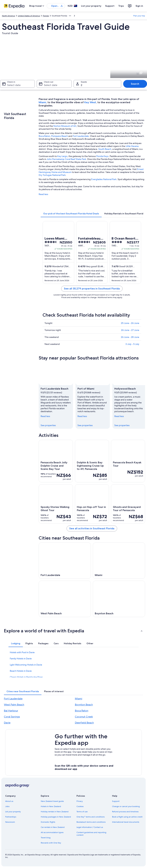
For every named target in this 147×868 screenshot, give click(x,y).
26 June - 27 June (130, 330)
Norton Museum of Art (65, 126)
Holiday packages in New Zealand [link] (56, 817)
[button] (73, 631)
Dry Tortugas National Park (52, 175)
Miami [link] (79, 699)
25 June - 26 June (130, 323)
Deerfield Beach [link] (84, 723)
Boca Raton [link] (82, 711)
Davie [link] (7, 723)
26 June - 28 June (130, 337)
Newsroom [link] (10, 822)
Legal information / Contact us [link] (90, 827)
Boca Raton (44, 136)
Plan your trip (139, 16)
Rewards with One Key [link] (51, 843)
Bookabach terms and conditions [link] (91, 822)
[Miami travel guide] (119, 561)
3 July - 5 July (132, 344)
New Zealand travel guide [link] (52, 801)
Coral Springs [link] (12, 717)
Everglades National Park (104, 179)
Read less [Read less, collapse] (45, 416)
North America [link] (8, 16)
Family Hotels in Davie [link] (21, 659)
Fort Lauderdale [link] (13, 699)
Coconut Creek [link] (84, 717)
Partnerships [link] (11, 817)
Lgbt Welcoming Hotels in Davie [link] (26, 665)
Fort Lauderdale (81, 136)
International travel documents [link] (126, 822)
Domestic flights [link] (48, 822)
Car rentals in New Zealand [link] (53, 827)
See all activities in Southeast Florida (92, 528)
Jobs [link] (7, 806)
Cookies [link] (80, 806)
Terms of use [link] (82, 812)
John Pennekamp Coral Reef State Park (66, 159)
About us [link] (9, 801)
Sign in (139, 6)
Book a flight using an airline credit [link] (127, 817)
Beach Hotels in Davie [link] (21, 671)
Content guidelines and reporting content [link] (91, 834)
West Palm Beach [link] (14, 705)
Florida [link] (46, 16)
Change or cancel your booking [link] (126, 806)
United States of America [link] (29, 16)
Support (110, 6)
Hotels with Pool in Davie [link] (22, 652)
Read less (43, 194)
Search (135, 84)
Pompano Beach (60, 136)
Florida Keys (102, 156)
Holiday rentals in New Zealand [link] (55, 812)
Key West (90, 102)
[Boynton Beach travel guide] (119, 599)
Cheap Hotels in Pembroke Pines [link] (26, 677)
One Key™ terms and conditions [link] (91, 817)
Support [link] (116, 801)
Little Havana (132, 146)
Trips (121, 6)
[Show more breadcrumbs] (70, 16)
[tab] (71, 214)
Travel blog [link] (46, 838)
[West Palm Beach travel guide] (65, 599)
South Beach (105, 149)
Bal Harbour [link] (11, 711)
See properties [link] (48, 425)
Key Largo (62, 156)
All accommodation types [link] (52, 832)
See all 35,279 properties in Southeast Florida (92, 289)
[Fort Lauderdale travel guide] (65, 561)
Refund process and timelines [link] (125, 812)
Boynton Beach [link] (84, 705)
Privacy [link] (80, 801)
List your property (91, 6)
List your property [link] (13, 812)
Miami (42, 102)
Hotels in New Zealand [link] (51, 806)
